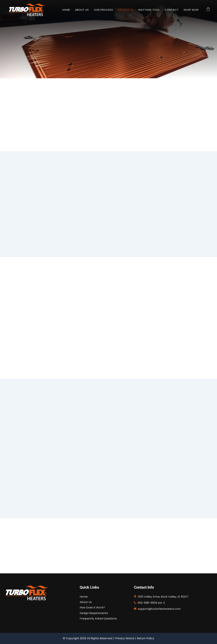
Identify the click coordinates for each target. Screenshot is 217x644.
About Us (82, 10)
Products (126, 10)
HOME (66, 10)
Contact (172, 10)
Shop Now (191, 10)
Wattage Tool (149, 10)
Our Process (103, 10)
